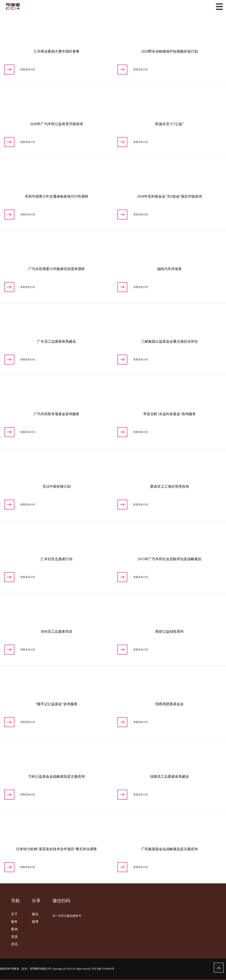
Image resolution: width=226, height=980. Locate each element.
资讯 (14, 944)
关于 (14, 914)
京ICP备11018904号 (103, 969)
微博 (35, 922)
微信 (35, 914)
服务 (14, 922)
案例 (14, 929)
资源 (14, 937)
